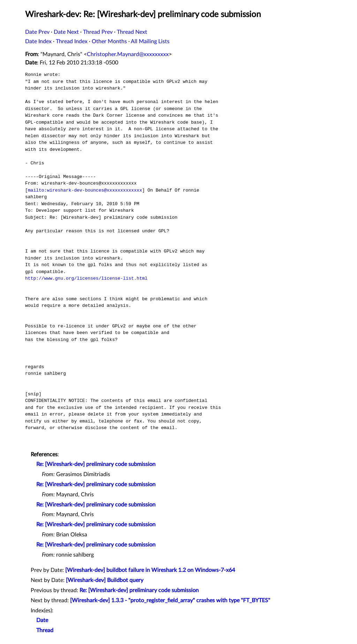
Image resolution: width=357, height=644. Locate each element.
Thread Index (72, 41)
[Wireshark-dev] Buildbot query (105, 580)
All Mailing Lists (150, 41)
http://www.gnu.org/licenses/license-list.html (86, 278)
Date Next (66, 32)
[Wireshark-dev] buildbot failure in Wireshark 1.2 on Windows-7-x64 (150, 570)
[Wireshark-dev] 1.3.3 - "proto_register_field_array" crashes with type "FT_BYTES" (170, 600)
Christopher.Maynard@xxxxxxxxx (128, 54)
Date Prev (37, 32)
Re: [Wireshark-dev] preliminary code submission (96, 464)
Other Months (109, 41)
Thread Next (132, 32)
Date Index (38, 41)
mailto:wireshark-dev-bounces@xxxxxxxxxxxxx (85, 190)
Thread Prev (98, 32)
